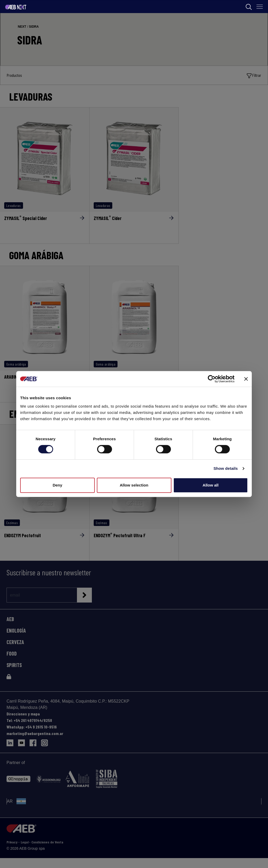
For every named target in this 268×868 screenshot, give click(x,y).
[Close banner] (246, 379)
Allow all (211, 485)
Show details (226, 468)
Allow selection (134, 485)
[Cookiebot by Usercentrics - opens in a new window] (212, 379)
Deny (57, 485)
